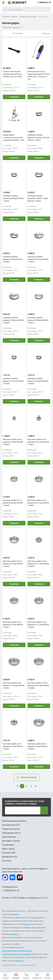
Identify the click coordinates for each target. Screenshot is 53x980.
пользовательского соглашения (16, 954)
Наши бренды (9, 837)
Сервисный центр (11, 829)
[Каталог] (16, 976)
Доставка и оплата (11, 841)
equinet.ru (15, 914)
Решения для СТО (11, 825)
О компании (8, 845)
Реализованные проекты (14, 821)
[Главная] (5, 976)
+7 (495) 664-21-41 (11, 890)
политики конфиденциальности (16, 951)
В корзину (14, 97)
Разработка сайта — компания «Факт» (19, 965)
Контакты (7, 861)
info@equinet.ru (10, 887)
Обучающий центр (11, 833)
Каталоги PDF (9, 853)
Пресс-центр (8, 849)
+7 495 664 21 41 (44, 2)
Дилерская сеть (10, 857)
